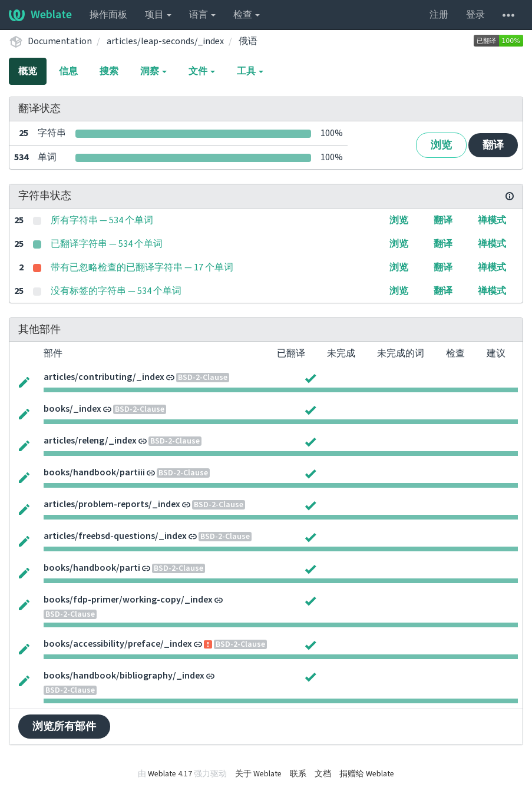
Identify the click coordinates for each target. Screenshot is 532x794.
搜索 (109, 71)
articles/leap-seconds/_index (165, 41)
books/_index (72, 409)
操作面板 (108, 15)
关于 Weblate (258, 774)
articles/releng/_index (90, 441)
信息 (68, 71)
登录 (475, 15)
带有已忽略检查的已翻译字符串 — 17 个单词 (142, 267)
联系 (298, 774)
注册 (439, 15)
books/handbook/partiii (94, 472)
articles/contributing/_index (104, 377)
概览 (28, 71)
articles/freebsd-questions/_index (115, 536)
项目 (158, 15)
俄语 (248, 41)
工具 (250, 71)
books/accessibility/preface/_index (118, 644)
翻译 (493, 145)
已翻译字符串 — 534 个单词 (107, 244)
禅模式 (492, 220)
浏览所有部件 (64, 727)
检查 (247, 15)
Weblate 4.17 (170, 774)
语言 (202, 15)
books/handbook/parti (92, 568)
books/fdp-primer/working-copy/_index (128, 600)
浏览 (441, 145)
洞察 (153, 71)
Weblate (40, 15)
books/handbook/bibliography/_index (124, 676)
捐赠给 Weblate (367, 774)
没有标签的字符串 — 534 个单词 (116, 291)
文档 (323, 774)
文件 (202, 71)
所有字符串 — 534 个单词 (102, 220)
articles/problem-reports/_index (112, 504)
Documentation (60, 41)
